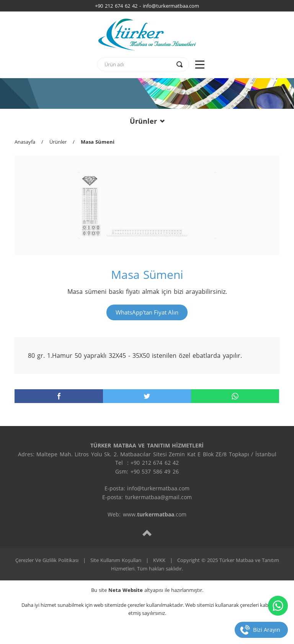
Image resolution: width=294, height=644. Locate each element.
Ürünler (147, 121)
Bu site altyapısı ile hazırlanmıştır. (147, 590)
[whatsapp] (235, 396)
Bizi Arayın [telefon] (267, 630)
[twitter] (147, 396)
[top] (147, 533)
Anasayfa (25, 142)
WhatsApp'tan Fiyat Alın (147, 312)
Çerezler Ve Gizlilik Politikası (47, 560)
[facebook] (59, 396)
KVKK (159, 560)
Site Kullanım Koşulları (116, 560)
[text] (138, 64)
